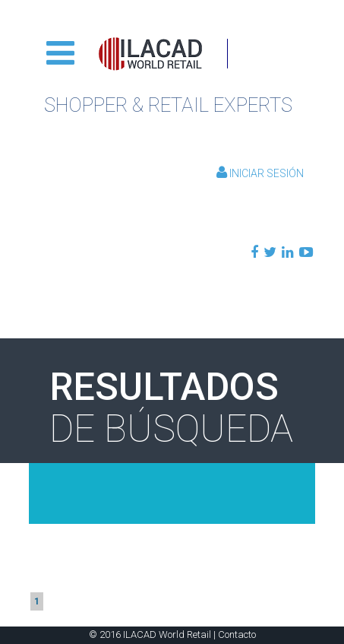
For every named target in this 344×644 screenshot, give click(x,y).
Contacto (237, 634)
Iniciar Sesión (260, 173)
